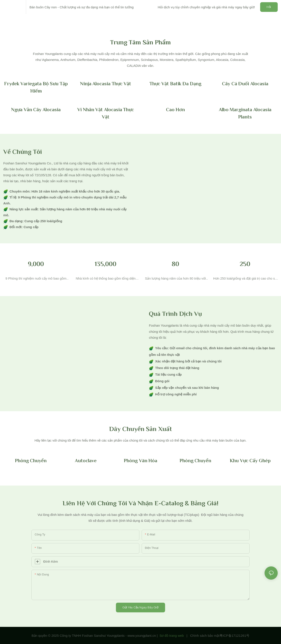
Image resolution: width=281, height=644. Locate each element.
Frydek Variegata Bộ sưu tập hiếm (36, 87)
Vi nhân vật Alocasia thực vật (106, 113)
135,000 (106, 264)
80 (175, 264)
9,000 (36, 264)
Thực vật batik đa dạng (175, 84)
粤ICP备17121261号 (235, 636)
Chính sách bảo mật (205, 636)
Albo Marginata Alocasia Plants (245, 113)
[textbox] (140, 440)
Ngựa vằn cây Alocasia (36, 110)
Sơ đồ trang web (172, 636)
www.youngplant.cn (142, 636)
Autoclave (86, 461)
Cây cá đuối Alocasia (245, 84)
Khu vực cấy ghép (250, 461)
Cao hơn (176, 110)
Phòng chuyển (31, 461)
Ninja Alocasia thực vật (106, 84)
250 (245, 264)
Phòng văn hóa (140, 461)
